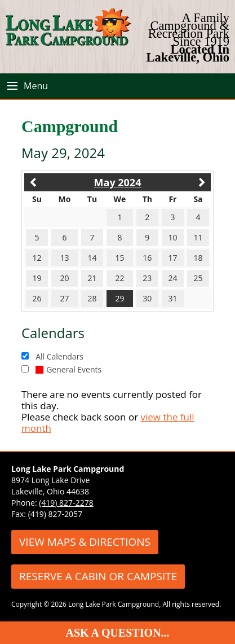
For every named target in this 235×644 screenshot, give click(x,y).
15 (119, 258)
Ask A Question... (118, 633)
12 (37, 258)
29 (119, 298)
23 (147, 278)
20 (65, 278)
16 (147, 258)
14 (92, 258)
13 (65, 258)
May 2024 (118, 182)
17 (172, 258)
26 (37, 298)
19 (37, 278)
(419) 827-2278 (66, 503)
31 (172, 298)
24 (172, 278)
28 (92, 298)
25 (198, 278)
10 (172, 237)
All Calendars (59, 356)
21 (92, 278)
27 (65, 298)
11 (198, 237)
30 (147, 298)
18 (198, 258)
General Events (68, 369)
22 (119, 278)
